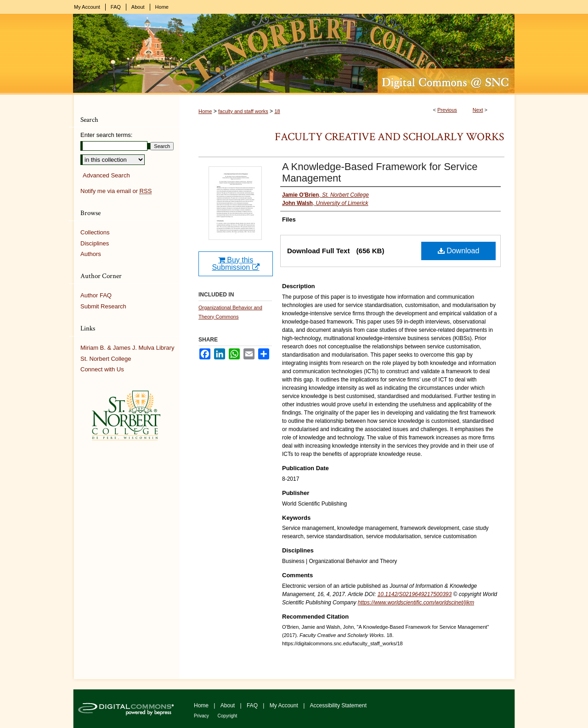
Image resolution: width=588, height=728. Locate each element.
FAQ (253, 705)
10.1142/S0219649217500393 (415, 594)
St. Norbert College (106, 359)
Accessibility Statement (338, 705)
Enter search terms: (106, 135)
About (229, 705)
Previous (447, 110)
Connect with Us (102, 369)
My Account (285, 705)
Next (478, 110)
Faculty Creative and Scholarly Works (390, 137)
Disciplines (95, 243)
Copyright (228, 716)
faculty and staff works (243, 111)
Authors (91, 254)
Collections (95, 232)
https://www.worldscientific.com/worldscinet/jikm (416, 603)
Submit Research (103, 306)
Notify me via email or (116, 191)
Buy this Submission (235, 264)
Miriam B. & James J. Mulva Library (127, 348)
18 (277, 111)
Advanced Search (106, 175)
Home (205, 111)
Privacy (202, 716)
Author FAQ (96, 295)
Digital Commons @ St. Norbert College (294, 54)
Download (459, 251)
